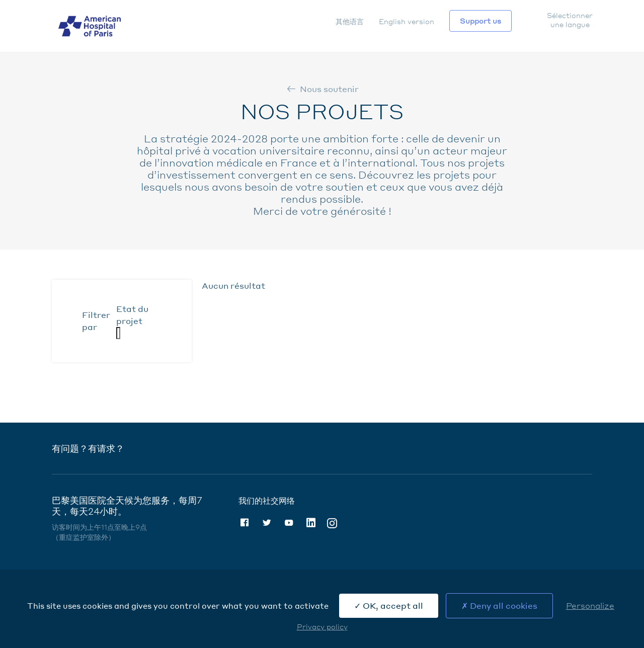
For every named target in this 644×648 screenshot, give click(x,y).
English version (407, 21)
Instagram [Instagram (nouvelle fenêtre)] (332, 522)
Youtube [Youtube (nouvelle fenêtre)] (289, 523)
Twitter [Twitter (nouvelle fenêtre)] (267, 523)
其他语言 (350, 21)
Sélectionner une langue (570, 20)
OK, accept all (389, 605)
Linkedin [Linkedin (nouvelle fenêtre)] (311, 523)
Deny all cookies (499, 605)
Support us (480, 21)
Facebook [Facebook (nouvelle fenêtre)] (245, 523)
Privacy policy (322, 626)
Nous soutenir (329, 89)
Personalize (590, 605)
